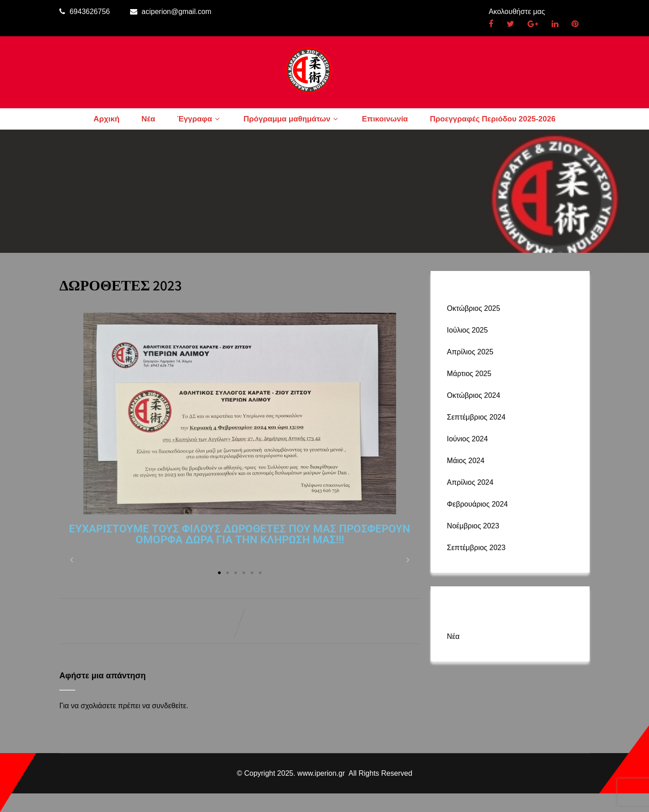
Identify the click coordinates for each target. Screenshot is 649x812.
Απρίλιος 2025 (470, 352)
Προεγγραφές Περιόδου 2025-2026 (493, 119)
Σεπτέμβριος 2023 (476, 548)
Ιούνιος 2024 (467, 439)
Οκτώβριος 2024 (474, 395)
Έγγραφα (199, 119)
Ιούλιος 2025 (467, 330)
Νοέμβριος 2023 (473, 526)
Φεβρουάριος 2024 (477, 504)
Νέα (148, 119)
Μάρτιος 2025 (469, 374)
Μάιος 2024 (466, 461)
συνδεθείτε (169, 706)
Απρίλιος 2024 (470, 482)
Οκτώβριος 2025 (474, 308)
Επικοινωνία (385, 119)
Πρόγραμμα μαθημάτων (292, 119)
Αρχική (106, 119)
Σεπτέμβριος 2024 (476, 417)
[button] (72, 560)
